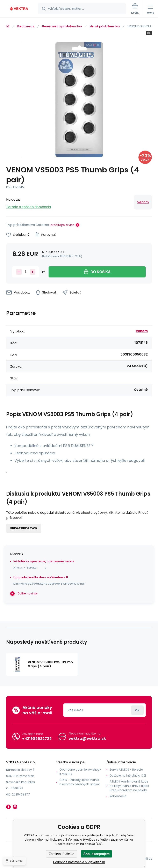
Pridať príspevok (24, 528)
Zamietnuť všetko (61, 854)
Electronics (26, 26)
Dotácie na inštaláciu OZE (128, 776)
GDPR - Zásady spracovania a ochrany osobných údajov (80, 782)
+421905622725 (37, 739)
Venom (143, 202)
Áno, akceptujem (96, 854)
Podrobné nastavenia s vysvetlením (79, 862)
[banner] (19, 9)
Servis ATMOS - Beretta (126, 770)
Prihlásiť (137, 710)
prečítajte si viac (63, 225)
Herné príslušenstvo (105, 26)
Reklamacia (118, 796)
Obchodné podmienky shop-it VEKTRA (80, 772)
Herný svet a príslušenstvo (62, 26)
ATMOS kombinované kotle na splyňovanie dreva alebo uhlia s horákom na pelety (129, 786)
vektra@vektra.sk (87, 738)
